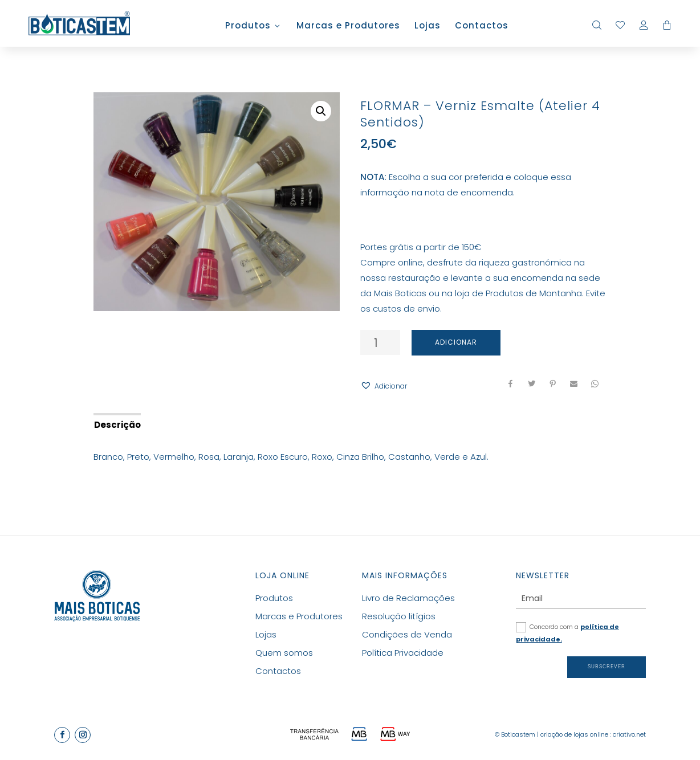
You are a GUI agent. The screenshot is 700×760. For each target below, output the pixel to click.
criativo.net (629, 734)
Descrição (117, 425)
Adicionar (456, 342)
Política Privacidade (403, 653)
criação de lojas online (574, 734)
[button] (384, 386)
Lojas (428, 26)
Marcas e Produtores (348, 26)
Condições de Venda (407, 634)
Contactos (482, 26)
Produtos (248, 26)
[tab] (117, 424)
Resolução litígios (399, 616)
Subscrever (607, 667)
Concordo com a (567, 633)
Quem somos (284, 653)
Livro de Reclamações (408, 598)
